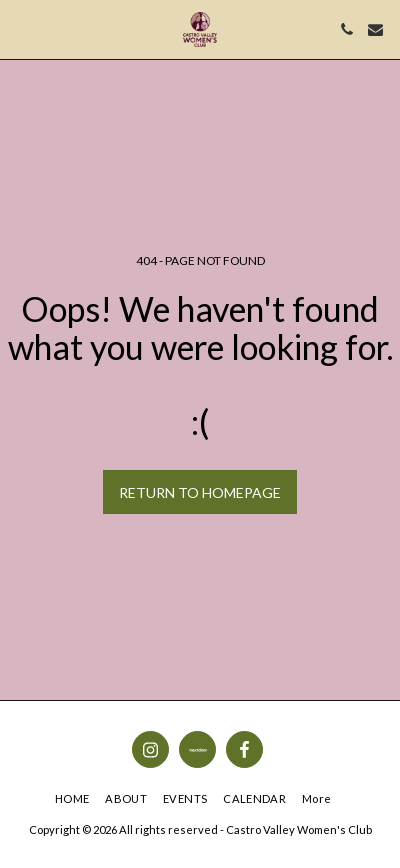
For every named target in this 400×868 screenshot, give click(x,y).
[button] (22, 29)
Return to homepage (200, 492)
